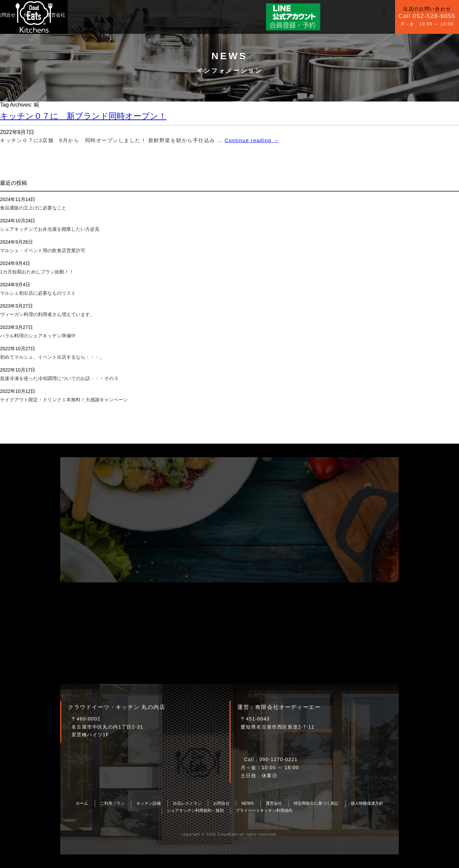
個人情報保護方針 (367, 803)
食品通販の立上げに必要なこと (33, 208)
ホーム (82, 803)
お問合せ (155, 15)
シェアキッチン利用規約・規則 (195, 810)
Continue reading (252, 140)
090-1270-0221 (278, 759)
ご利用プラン (86, 15)
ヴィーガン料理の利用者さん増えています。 (47, 314)
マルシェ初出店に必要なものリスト (38, 293)
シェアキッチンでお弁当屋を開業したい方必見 (50, 229)
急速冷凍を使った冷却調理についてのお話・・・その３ (59, 378)
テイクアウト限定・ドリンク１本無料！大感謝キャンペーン (64, 400)
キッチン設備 (123, 15)
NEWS (180, 15)
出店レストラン (187, 803)
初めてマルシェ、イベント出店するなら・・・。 (52, 357)
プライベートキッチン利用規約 (264, 810)
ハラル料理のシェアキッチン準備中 (38, 336)
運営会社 (205, 15)
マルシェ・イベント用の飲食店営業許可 (43, 250)
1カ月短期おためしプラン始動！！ (37, 272)
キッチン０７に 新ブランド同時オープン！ (83, 116)
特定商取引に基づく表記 (316, 803)
